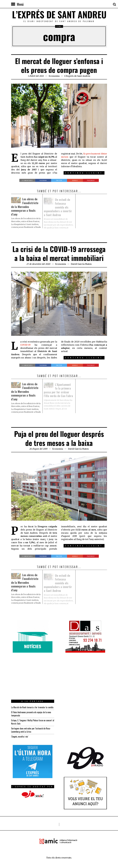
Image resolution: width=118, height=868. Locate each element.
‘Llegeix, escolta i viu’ (20, 737)
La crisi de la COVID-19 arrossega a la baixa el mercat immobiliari (59, 253)
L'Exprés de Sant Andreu (77, 76)
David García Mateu (81, 264)
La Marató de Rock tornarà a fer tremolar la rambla (32, 707)
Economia (54, 76)
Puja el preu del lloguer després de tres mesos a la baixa (59, 438)
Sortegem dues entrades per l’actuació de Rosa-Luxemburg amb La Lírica (31, 730)
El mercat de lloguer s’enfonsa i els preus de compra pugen (59, 65)
